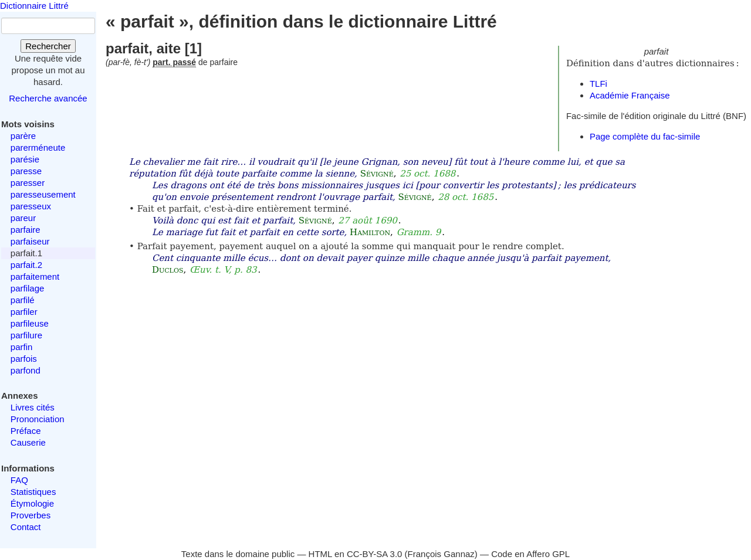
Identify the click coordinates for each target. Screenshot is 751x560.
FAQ (19, 480)
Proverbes (31, 515)
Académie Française (630, 95)
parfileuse (30, 323)
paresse (26, 171)
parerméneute (38, 147)
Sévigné (377, 174)
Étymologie (32, 503)
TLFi (598, 84)
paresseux (31, 206)
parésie (25, 159)
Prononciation (38, 419)
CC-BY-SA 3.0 (375, 554)
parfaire (26, 230)
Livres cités (33, 407)
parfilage (28, 288)
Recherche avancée (48, 98)
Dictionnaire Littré (34, 6)
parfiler (24, 312)
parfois (24, 359)
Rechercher (48, 46)
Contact (26, 527)
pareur (23, 218)
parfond (26, 370)
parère (23, 136)
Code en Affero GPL (530, 554)
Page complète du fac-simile (645, 136)
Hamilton (370, 232)
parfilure (26, 335)
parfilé (23, 300)
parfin (22, 347)
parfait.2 (26, 265)
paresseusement (43, 194)
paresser (28, 183)
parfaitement (35, 276)
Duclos (168, 270)
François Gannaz (441, 554)
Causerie (28, 442)
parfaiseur (30, 241)
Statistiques (33, 492)
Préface (26, 431)
